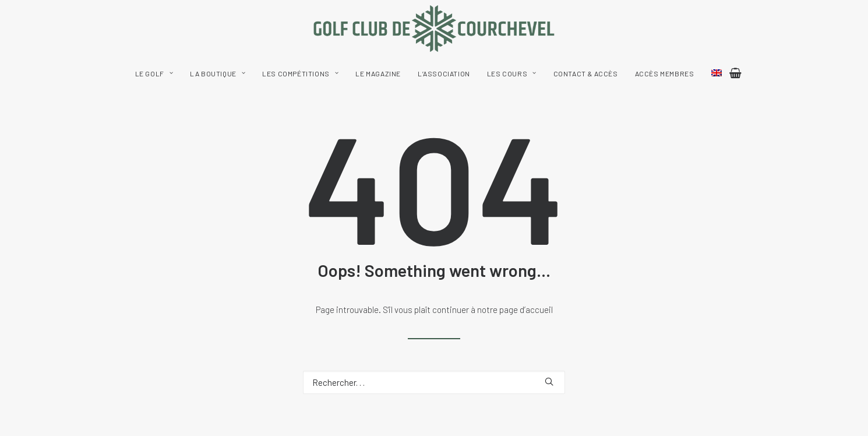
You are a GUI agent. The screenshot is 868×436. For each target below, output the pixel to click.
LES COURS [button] (512, 73)
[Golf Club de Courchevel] (434, 29)
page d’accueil (526, 310)
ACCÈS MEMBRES (665, 73)
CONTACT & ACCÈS (586, 73)
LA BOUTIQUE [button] (218, 73)
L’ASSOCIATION (444, 73)
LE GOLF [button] (154, 73)
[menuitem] (154, 73)
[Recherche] (434, 382)
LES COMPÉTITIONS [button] (300, 73)
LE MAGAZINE (378, 73)
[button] (549, 381)
